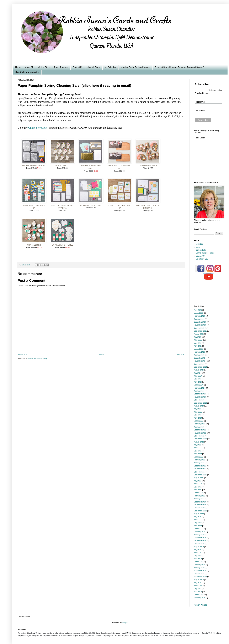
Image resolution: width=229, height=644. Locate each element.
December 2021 (200, 466)
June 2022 (198, 448)
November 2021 (200, 469)
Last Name (200, 110)
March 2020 (198, 529)
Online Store (44, 67)
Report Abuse (200, 605)
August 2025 (199, 334)
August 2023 (199, 406)
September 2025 (200, 331)
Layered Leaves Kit (148, 166)
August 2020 (199, 514)
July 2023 (198, 409)
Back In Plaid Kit (62, 166)
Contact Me (78, 67)
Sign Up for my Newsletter (27, 72)
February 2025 (199, 352)
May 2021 (198, 487)
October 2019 (199, 544)
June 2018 (198, 586)
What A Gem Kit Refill (62, 245)
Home (18, 67)
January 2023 (199, 427)
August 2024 (199, 370)
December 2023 (200, 394)
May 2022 (198, 451)
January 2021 (199, 499)
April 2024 (198, 382)
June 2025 (198, 340)
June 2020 (198, 520)
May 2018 (198, 589)
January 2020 (199, 535)
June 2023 (198, 412)
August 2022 (199, 442)
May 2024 (198, 379)
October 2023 (199, 400)
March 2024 (198, 385)
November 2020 (200, 505)
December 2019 (200, 538)
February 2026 (199, 316)
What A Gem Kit (34, 245)
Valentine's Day (202, 259)
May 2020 (198, 523)
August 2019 (199, 547)
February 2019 (199, 565)
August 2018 (199, 580)
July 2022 (198, 445)
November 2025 (200, 325)
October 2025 (199, 328)
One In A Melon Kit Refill (91, 205)
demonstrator (201, 250)
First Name (200, 102)
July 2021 (198, 481)
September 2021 (200, 475)
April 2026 (198, 310)
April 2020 (198, 526)
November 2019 (200, 541)
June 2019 (198, 553)
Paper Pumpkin (61, 67)
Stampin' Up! (201, 256)
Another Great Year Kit (34, 166)
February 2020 (199, 532)
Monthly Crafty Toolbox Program (135, 67)
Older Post (180, 354)
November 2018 (200, 571)
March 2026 (198, 313)
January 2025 (199, 355)
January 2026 (199, 319)
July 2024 (198, 373)
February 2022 (199, 460)
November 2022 (200, 433)
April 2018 (198, 592)
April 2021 (198, 490)
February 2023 (199, 424)
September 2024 (200, 367)
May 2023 (198, 415)
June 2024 (198, 376)
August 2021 (199, 478)
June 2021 (198, 484)
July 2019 (198, 550)
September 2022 (200, 439)
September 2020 (200, 511)
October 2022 (199, 436)
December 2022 (200, 430)
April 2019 (198, 559)
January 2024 (199, 391)
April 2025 (198, 346)
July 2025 (198, 337)
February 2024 (199, 388)
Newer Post (23, 354)
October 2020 (199, 508)
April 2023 (198, 418)
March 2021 (198, 493)
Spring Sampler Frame (205, 253)
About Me (30, 67)
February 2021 (199, 496)
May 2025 (198, 343)
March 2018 (198, 595)
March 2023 (198, 421)
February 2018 (199, 598)
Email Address (202, 93)
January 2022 (199, 463)
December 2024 (200, 358)
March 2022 (198, 457)
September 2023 (200, 403)
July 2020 (198, 517)
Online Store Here (38, 128)
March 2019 (198, 562)
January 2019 (199, 568)
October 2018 (199, 574)
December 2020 (200, 502)
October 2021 (199, 472)
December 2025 (200, 322)
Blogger (125, 623)
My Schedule (111, 67)
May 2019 (198, 556)
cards (198, 247)
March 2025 (198, 349)
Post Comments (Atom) (38, 359)
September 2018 (200, 577)
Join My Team (94, 67)
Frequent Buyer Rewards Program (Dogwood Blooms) (179, 67)
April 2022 (198, 454)
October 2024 (199, 364)
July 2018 (198, 583)
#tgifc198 (200, 244)
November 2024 (200, 361)
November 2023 (200, 397)
